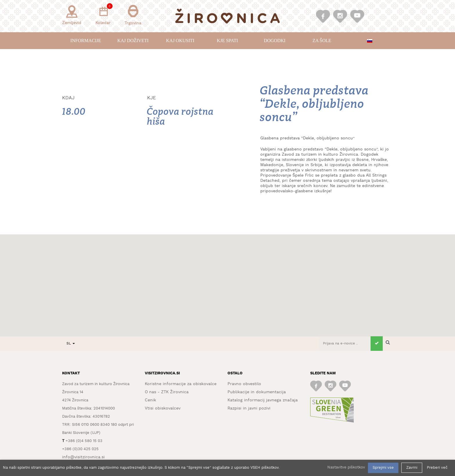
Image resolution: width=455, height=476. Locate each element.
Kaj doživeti (133, 41)
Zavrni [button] (412, 468)
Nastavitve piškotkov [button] (346, 467)
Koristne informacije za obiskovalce (181, 384)
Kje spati (227, 41)
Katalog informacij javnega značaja (263, 400)
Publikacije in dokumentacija (257, 392)
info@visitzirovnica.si (83, 457)
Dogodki (275, 41)
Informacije (86, 41)
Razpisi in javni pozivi (249, 408)
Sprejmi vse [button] (383, 468)
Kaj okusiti (180, 41)
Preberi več (437, 468)
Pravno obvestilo (244, 384)
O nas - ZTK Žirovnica (167, 392)
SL (71, 343)
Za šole (322, 41)
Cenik (150, 400)
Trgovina (133, 15)
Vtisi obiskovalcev (163, 408)
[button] (228, 280)
